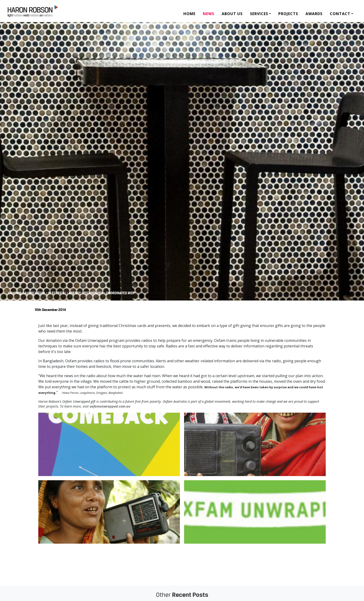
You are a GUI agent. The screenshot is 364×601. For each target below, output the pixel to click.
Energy (75, 293)
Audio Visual (35, 293)
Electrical (58, 293)
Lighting (15, 293)
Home (189, 14)
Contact (340, 14)
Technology (93, 293)
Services (259, 14)
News (209, 14)
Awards (314, 14)
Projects (288, 14)
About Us (232, 14)
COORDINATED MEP (120, 293)
